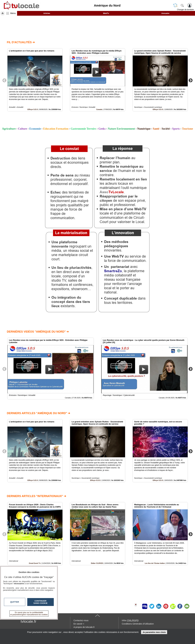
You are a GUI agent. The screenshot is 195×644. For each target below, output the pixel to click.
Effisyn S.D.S (33, 109)
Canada (99, 109)
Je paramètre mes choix (154, 632)
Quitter (15, 602)
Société (166, 129)
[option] (35, 80)
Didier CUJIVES (97, 563)
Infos (130, 620)
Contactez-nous (81, 620)
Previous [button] (4, 80)
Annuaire (165, 13)
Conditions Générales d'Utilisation (138, 624)
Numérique (144, 129)
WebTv (106, 13)
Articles (47, 13)
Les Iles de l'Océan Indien (155, 563)
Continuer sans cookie (41, 602)
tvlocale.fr (29, 621)
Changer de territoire (185, 10)
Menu (13, 13)
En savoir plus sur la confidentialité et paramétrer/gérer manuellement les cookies (29, 614)
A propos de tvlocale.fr (84, 627)
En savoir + (79, 624)
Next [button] (191, 80)
